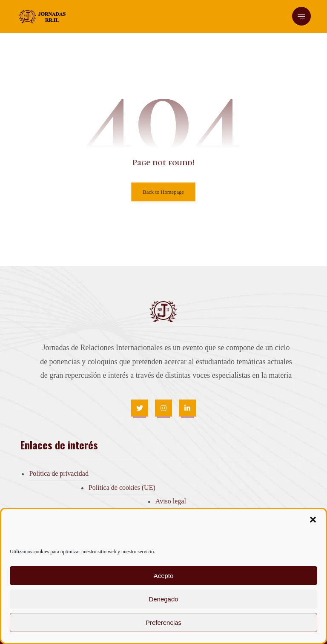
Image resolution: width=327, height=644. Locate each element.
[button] (313, 520)
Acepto (164, 576)
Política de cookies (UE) (122, 487)
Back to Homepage (164, 192)
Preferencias (163, 622)
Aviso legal (171, 501)
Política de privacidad (59, 473)
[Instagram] (163, 408)
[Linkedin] (187, 408)
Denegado (163, 599)
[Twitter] (140, 408)
